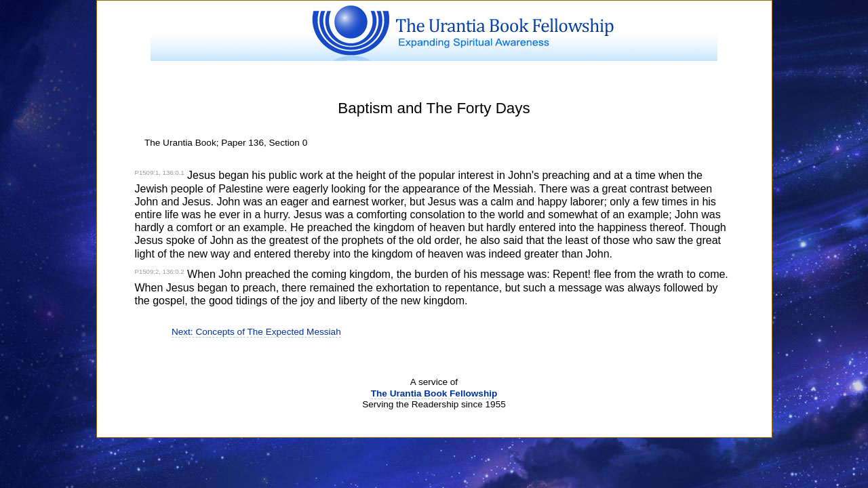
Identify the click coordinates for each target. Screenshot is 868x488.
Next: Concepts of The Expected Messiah (256, 332)
